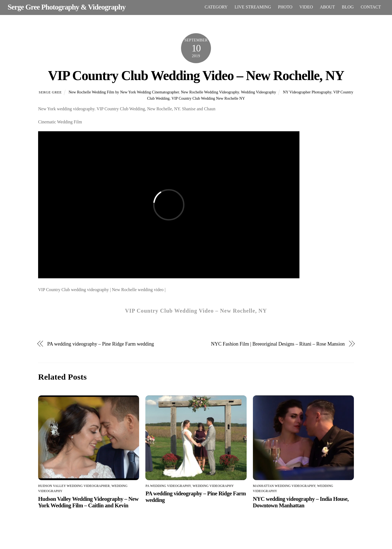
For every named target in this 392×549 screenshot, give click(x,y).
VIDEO (306, 7)
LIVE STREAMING (253, 7)
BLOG (348, 7)
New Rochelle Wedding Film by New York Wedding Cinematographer (124, 92)
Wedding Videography (258, 92)
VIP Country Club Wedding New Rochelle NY (208, 98)
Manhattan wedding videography (284, 486)
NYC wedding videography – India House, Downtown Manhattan (301, 502)
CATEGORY (216, 7)
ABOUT (327, 7)
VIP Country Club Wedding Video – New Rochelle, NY (196, 76)
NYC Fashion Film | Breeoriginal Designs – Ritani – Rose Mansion (278, 344)
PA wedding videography (168, 486)
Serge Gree (50, 92)
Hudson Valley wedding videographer (74, 486)
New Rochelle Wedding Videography (210, 92)
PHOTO (285, 7)
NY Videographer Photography (307, 92)
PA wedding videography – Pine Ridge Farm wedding (101, 344)
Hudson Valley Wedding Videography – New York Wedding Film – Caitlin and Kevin (88, 502)
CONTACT (371, 7)
